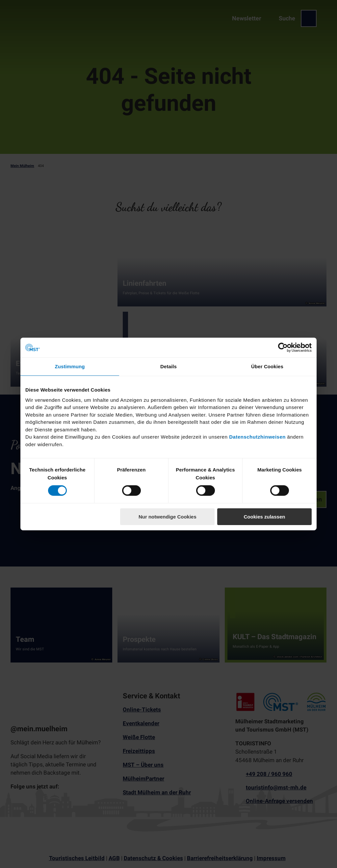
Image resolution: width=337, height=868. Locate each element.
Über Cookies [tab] (267, 366)
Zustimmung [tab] (70, 366)
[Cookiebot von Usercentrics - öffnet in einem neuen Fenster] (283, 348)
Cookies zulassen (265, 517)
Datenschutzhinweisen (257, 437)
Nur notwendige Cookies (168, 517)
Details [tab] (168, 366)
